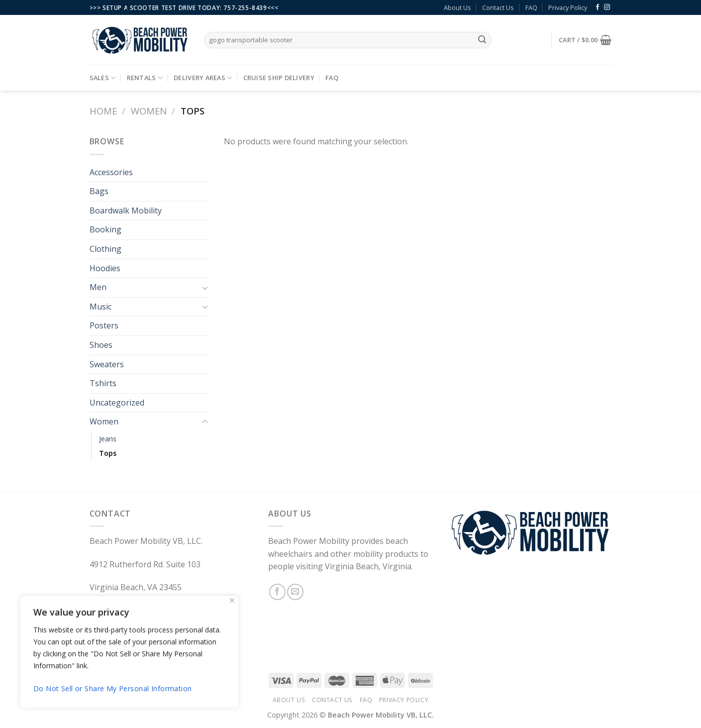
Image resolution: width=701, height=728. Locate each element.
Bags (99, 191)
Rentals (145, 78)
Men (98, 287)
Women (149, 111)
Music (100, 307)
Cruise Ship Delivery (279, 78)
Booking (105, 229)
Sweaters (107, 364)
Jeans (108, 439)
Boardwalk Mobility (126, 210)
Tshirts (103, 383)
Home (103, 111)
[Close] (232, 600)
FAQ (531, 7)
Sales (103, 78)
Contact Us (498, 7)
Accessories (111, 172)
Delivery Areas (203, 78)
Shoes (101, 345)
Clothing (105, 249)
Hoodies (105, 268)
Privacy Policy (568, 7)
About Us (457, 7)
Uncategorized (117, 403)
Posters (104, 325)
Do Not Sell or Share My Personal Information (112, 688)
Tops (108, 453)
